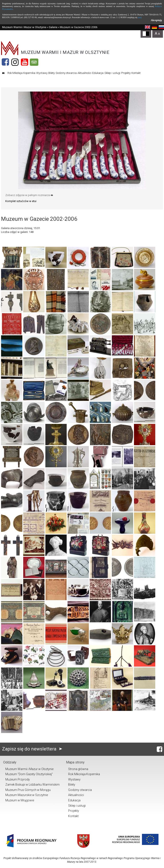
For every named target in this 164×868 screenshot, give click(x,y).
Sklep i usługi (112, 73)
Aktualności (84, 73)
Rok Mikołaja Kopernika (21, 73)
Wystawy (42, 73)
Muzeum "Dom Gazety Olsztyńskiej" (29, 774)
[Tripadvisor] (34, 62)
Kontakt (136, 73)
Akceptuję (156, 20)
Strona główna (78, 769)
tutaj (140, 17)
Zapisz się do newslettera (33, 749)
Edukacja (98, 73)
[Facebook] (5, 62)
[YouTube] (24, 62)
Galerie (53, 27)
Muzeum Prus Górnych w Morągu (28, 790)
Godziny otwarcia (66, 73)
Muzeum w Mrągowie (20, 800)
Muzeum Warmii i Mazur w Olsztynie (24, 27)
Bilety (52, 73)
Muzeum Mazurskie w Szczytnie (27, 795)
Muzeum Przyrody (18, 779)
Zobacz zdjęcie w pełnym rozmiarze (29, 195)
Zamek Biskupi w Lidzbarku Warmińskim (32, 785)
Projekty (126, 73)
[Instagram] (15, 62)
